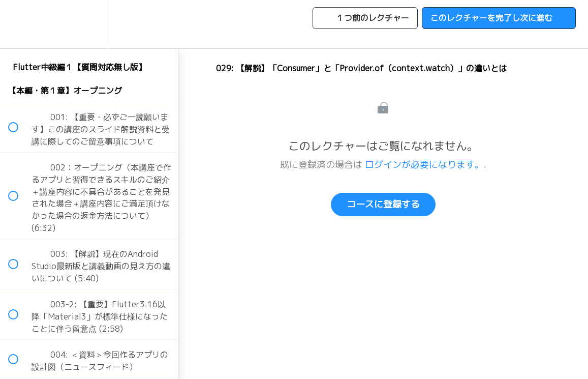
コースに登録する (383, 204)
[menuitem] (89, 24)
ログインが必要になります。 (424, 165)
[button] (19, 24)
